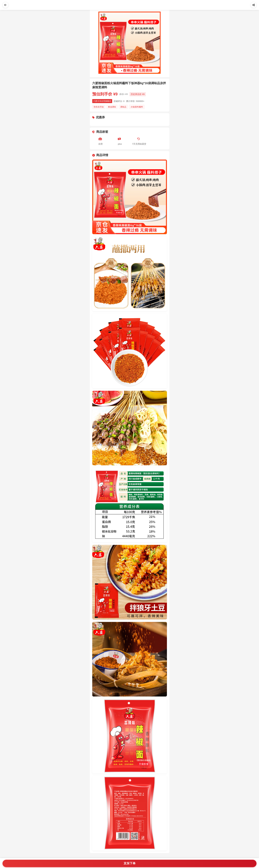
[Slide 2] (124, 71)
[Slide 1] (122, 71)
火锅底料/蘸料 (137, 107)
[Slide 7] (134, 71)
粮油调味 (112, 107)
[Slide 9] (138, 71)
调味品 (123, 107)
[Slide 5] (130, 71)
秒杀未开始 (99, 107)
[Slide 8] (136, 71)
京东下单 (130, 863)
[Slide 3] (126, 71)
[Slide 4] (128, 71)
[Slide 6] (132, 71)
